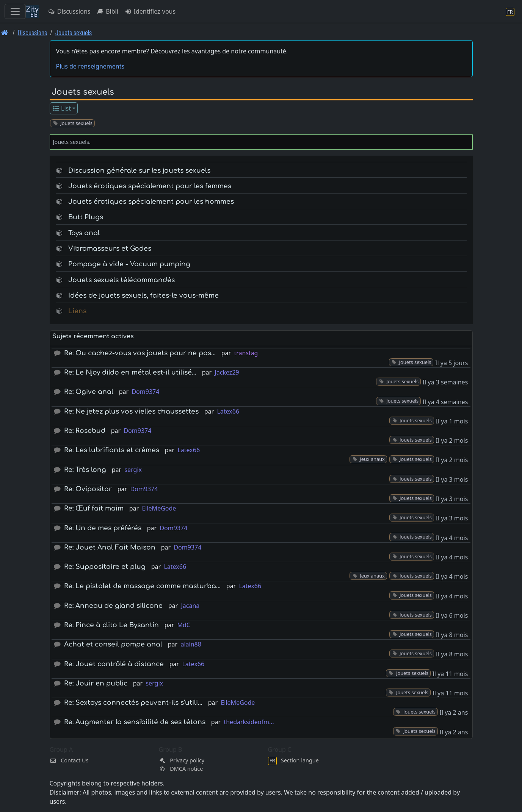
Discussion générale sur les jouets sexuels (139, 171)
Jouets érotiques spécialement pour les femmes (150, 186)
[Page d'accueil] (5, 32)
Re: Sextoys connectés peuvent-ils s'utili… (133, 703)
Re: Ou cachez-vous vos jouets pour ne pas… (140, 353)
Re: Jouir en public (96, 683)
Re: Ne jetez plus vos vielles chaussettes (131, 411)
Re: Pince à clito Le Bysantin (111, 625)
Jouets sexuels (74, 32)
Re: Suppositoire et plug (105, 567)
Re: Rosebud (85, 431)
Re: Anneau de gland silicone (113, 606)
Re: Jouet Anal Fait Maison (110, 547)
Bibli (107, 11)
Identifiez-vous (150, 11)
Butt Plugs (86, 217)
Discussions (69, 11)
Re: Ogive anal (89, 392)
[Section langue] (510, 12)
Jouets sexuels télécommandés (121, 280)
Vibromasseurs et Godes (110, 249)
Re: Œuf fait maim (94, 508)
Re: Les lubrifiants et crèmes (112, 450)
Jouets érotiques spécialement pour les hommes (151, 202)
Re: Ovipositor (88, 489)
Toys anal (84, 233)
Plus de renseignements (90, 66)
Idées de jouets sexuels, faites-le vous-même (143, 296)
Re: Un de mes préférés (103, 528)
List (61, 108)
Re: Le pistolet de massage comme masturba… (142, 586)
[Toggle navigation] (15, 11)
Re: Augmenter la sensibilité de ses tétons (135, 722)
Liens (77, 311)
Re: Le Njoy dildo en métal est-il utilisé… (130, 372)
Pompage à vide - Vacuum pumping (129, 264)
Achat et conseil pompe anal (113, 644)
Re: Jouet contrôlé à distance (114, 664)
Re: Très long (85, 470)
